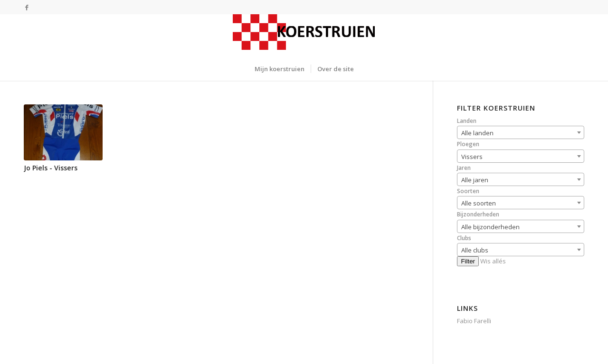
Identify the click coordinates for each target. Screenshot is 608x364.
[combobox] (521, 132)
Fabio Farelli (474, 321)
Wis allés (493, 261)
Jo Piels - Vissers (51, 168)
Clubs (464, 238)
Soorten (468, 191)
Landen (467, 121)
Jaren (464, 168)
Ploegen (468, 144)
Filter (468, 261)
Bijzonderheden (478, 214)
